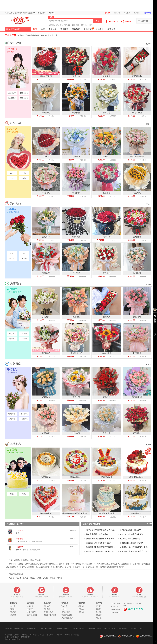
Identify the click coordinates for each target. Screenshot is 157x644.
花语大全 (81, 606)
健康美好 (76, 317)
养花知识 (81, 612)
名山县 (12, 578)
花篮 (78, 25)
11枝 (12, 173)
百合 (61, 25)
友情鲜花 (12, 419)
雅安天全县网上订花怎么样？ (98, 534)
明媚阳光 (76, 113)
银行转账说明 (31, 612)
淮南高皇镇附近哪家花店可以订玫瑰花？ (103, 547)
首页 (35, 29)
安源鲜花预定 (19, 629)
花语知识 (111, 29)
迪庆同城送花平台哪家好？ (131, 530)
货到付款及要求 (32, 615)
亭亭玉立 (76, 397)
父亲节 (24, 339)
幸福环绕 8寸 (46, 477)
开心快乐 (46, 317)
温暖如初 (107, 193)
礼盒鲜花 (24, 419)
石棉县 (39, 578)
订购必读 (13, 612)
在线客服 (126, 21)
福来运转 (107, 157)
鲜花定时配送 (49, 612)
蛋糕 (12, 494)
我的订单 (117, 13)
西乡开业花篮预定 (63, 629)
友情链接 (76, 635)
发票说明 (30, 609)
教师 (82, 25)
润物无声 (107, 317)
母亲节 (12, 339)
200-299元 (12, 98)
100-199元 (24, 93)
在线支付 (30, 606)
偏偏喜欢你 (137, 397)
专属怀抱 (46, 113)
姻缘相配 (46, 157)
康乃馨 (24, 258)
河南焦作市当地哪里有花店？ (132, 534)
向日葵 (12, 258)
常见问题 (99, 618)
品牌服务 (13, 609)
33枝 (12, 178)
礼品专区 (89, 29)
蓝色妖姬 (67, 25)
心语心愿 (137, 273)
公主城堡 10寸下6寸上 (107, 513)
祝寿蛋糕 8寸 (107, 477)
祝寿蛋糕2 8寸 (76, 477)
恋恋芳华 (46, 273)
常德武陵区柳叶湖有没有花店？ (99, 543)
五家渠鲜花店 (31, 629)
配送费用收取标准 (50, 615)
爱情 (73, 25)
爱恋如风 (46, 237)
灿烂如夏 (76, 433)
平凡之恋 (107, 113)
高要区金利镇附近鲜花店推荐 (132, 543)
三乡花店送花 (123, 629)
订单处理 (64, 606)
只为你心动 (137, 113)
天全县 (19, 578)
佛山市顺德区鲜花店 (94, 629)
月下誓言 (76, 273)
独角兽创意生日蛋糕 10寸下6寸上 (77, 513)
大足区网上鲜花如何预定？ (131, 539)
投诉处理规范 (66, 612)
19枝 (24, 173)
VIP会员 (12, 606)
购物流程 (13, 615)
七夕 (86, 25)
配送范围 (47, 609)
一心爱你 (20, 539)
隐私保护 (99, 615)
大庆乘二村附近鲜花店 (46, 629)
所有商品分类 (14, 29)
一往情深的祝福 (137, 157)
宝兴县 (25, 578)
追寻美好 (46, 433)
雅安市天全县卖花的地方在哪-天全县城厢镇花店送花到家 (109, 539)
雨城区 (60, 578)
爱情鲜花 (52, 29)
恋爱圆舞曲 (137, 76)
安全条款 (99, 612)
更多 (141, 628)
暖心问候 (137, 317)
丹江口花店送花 (110, 629)
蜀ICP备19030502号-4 (12, 639)
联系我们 (99, 609)
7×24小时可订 (115, 612)
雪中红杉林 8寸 (46, 513)
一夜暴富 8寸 (137, 513)
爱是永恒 (46, 397)
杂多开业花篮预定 (78, 629)
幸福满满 (76, 193)
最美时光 (137, 193)
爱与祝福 (137, 237)
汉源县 (32, 578)
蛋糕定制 (100, 29)
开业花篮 (64, 29)
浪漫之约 (46, 193)
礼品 (24, 494)
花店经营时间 (115, 603)
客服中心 (60, 635)
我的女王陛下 (46, 76)
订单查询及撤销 (66, 615)
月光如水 (107, 433)
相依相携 (137, 353)
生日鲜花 (24, 414)
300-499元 (24, 98)
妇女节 (24, 334)
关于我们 (99, 606)
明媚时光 (20, 547)
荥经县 (53, 578)
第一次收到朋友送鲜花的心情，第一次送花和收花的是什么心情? (112, 551)
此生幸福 (20, 530)
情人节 (12, 334)
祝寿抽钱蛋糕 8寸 (137, 477)
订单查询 (107, 13)
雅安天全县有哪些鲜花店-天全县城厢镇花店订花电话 (108, 530)
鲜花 (27, 13)
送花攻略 (81, 609)
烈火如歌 (107, 273)
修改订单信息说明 (67, 618)
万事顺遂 (76, 157)
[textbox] (71, 21)
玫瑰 (57, 25)
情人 (91, 25)
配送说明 (47, 606)
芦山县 (46, 578)
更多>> (149, 44)
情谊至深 (107, 76)
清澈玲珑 (46, 353)
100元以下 (12, 93)
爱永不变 (76, 237)
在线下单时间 (115, 609)
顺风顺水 (137, 433)
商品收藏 (127, 13)
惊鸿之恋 (107, 397)
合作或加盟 (147, 13)
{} (52, 13)
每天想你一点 (76, 353)
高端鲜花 (76, 29)
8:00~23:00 (115, 606)
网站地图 (68, 635)
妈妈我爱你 (107, 353)
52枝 (24, 178)
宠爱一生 (76, 76)
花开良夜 (107, 237)
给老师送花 (51, 635)
